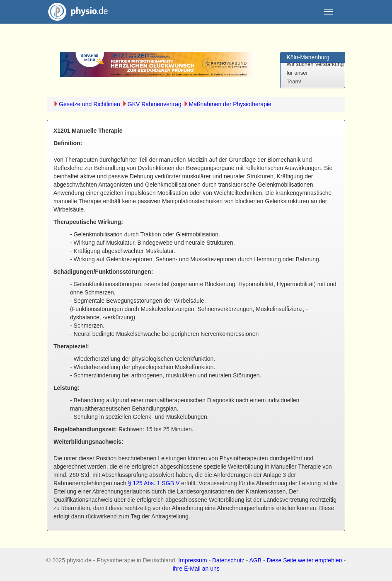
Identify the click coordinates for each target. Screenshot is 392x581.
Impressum (192, 560)
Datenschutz (228, 560)
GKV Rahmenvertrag (155, 104)
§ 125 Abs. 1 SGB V (154, 483)
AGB (256, 560)
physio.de (75, 12)
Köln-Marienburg (308, 57)
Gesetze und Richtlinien (90, 104)
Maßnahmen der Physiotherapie (230, 104)
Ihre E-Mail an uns (196, 569)
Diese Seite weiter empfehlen (305, 560)
